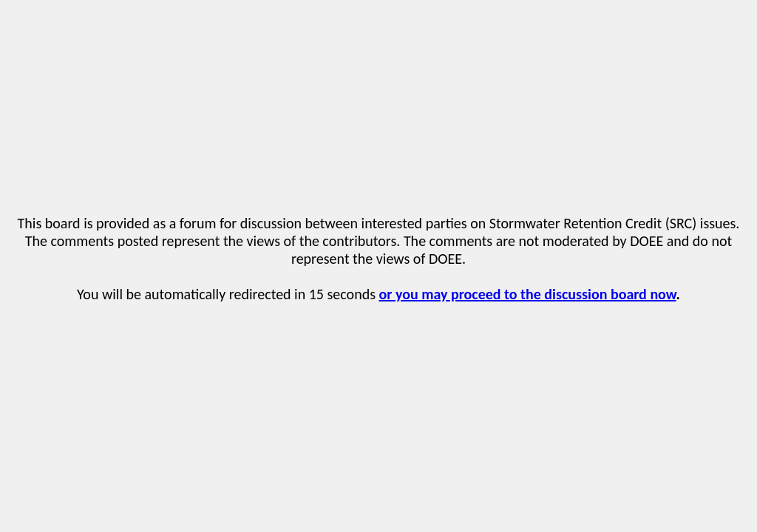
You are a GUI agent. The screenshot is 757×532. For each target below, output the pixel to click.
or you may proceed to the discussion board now (528, 294)
